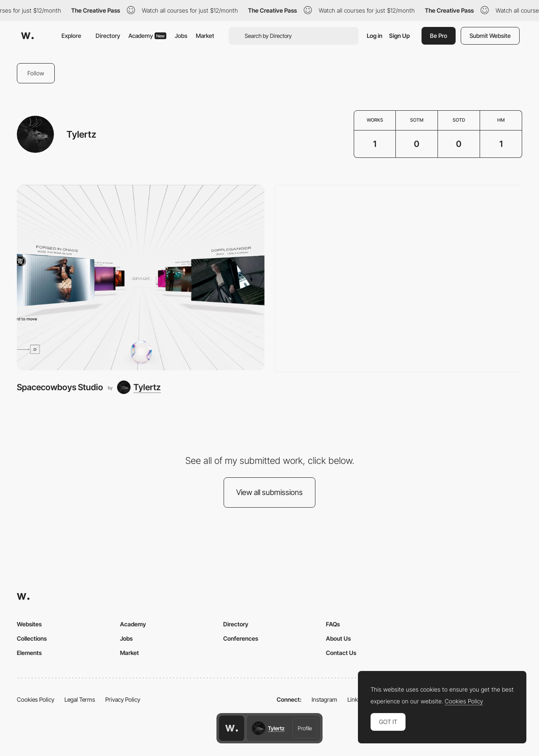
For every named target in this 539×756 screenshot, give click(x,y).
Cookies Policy (36, 699)
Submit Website (490, 36)
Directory (108, 36)
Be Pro (439, 36)
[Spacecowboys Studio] (141, 278)
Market (205, 36)
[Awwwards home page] (232, 728)
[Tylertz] (139, 387)
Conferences (241, 638)
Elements (29, 653)
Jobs (181, 36)
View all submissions (269, 492)
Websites (29, 624)
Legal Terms (80, 699)
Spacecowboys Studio (60, 387)
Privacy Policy (123, 699)
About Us (338, 638)
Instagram (324, 699)
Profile (305, 728)
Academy (147, 36)
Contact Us (341, 653)
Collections (32, 638)
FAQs (333, 624)
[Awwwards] (27, 36)
